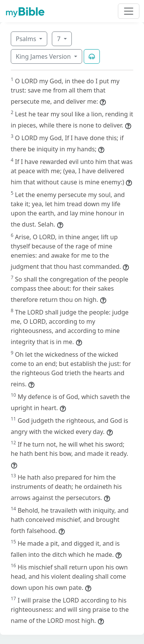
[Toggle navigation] (129, 11)
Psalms (27, 39)
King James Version (44, 56)
